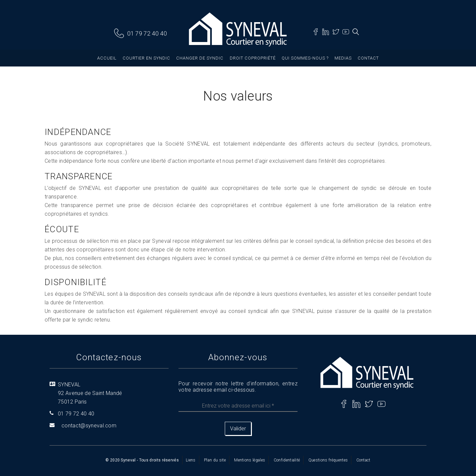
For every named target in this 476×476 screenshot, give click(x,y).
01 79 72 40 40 (147, 34)
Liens (191, 460)
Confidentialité (287, 460)
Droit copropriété (253, 58)
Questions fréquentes (328, 460)
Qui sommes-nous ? (305, 58)
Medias (343, 58)
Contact (368, 58)
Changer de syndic (200, 58)
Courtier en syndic (146, 58)
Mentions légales (250, 460)
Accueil (107, 58)
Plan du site (215, 460)
